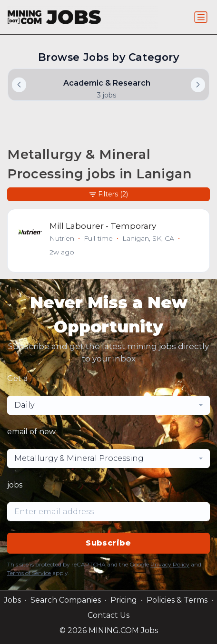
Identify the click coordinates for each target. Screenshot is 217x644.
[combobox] (108, 405)
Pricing (124, 600)
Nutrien (62, 238)
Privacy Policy (170, 564)
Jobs (12, 600)
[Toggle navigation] (201, 17)
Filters (109, 194)
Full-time (98, 238)
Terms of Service (29, 573)
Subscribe (108, 543)
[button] (198, 85)
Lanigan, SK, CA (148, 238)
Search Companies (66, 600)
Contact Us (108, 615)
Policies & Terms (177, 600)
